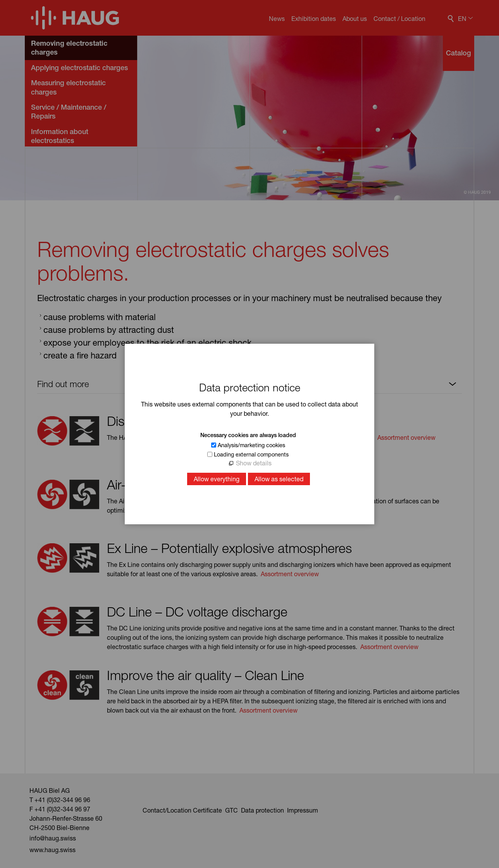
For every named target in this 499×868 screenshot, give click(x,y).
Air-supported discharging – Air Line (208, 484)
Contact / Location (399, 18)
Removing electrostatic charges (69, 47)
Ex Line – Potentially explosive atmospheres (229, 548)
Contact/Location (167, 810)
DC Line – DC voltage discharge (197, 611)
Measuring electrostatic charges (68, 87)
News (277, 18)
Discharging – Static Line (176, 421)
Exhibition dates (314, 18)
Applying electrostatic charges (79, 68)
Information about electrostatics (60, 136)
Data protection (263, 810)
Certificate (207, 810)
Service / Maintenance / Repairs (69, 112)
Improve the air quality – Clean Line (206, 675)
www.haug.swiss (52, 850)
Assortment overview (406, 437)
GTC (231, 810)
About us (355, 18)
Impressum (303, 810)
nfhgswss (53, 838)
